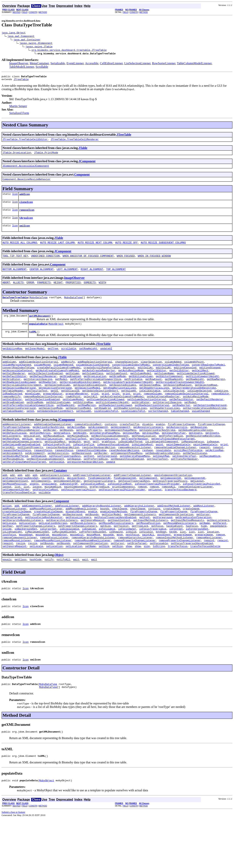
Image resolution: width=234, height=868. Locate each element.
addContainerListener (55, 506)
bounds (105, 544)
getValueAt (129, 409)
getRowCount (153, 395)
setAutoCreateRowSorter (163, 416)
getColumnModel (141, 388)
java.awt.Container (27, 40)
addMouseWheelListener (81, 544)
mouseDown (26, 576)
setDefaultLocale (195, 482)
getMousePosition (15, 517)
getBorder (50, 454)
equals (7, 603)
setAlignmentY (35, 482)
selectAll (90, 416)
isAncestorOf (69, 517)
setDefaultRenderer (210, 419)
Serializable (58, 64)
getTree (53, 360)
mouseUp (109, 576)
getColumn (72, 388)
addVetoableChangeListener (53, 447)
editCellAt (145, 381)
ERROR (30, 292)
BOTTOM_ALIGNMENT (15, 278)
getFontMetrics (40, 458)
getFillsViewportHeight (202, 392)
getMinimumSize (78, 461)
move (120, 576)
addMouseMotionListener (46, 544)
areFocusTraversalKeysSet (21, 510)
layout (7, 520)
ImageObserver (19, 64)
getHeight (80, 458)
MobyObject (56, 335)
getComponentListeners (140, 551)
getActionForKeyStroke (48, 451)
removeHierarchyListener (135, 579)
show (129, 589)
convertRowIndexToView (18, 381)
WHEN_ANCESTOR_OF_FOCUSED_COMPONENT (88, 264)
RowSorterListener (164, 64)
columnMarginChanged (17, 378)
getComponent (148, 510)
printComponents (124, 520)
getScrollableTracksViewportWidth (180, 399)
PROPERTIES (73, 292)
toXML (33, 343)
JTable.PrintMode (46, 155)
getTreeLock (140, 565)
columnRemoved (63, 378)
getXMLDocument (40, 326)
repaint (205, 475)
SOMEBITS (90, 292)
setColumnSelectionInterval (147, 419)
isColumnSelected (199, 409)
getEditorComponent (169, 392)
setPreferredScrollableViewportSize (28, 426)
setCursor (117, 586)
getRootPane (11, 465)
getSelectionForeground (55, 406)
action (7, 541)
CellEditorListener (111, 64)
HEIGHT (58, 292)
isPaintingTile (84, 471)
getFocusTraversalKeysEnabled (115, 555)
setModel (190, 423)
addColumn (9, 374)
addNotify (68, 374)
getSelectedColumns (123, 402)
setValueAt (84, 433)
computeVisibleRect (88, 447)
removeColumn (153, 413)
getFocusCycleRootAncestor (44, 555)
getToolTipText (37, 409)
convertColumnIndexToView (171, 378)
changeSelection (126, 374)
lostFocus (9, 576)
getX (87, 468)
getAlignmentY (120, 451)
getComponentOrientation (176, 551)
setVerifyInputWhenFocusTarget (24, 492)
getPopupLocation (144, 461)
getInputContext (119, 558)
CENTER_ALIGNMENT (42, 278)
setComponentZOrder (16, 523)
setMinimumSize (13, 489)
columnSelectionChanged (93, 378)
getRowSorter (48, 399)
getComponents (41, 513)
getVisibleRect (55, 468)
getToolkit (121, 565)
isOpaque (213, 468)
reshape (148, 478)
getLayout (197, 513)
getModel (61, 395)
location (213, 572)
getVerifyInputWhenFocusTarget (173, 465)
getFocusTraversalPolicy (170, 513)
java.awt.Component (21, 37)
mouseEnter (60, 576)
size (147, 589)
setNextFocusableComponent (45, 489)
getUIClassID (70, 409)
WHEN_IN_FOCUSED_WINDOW (154, 264)
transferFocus (177, 589)
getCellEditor (156, 385)
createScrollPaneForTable (102, 381)
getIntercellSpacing (38, 395)
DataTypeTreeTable (15, 307)
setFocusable (159, 586)
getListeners (12, 461)
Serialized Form (19, 115)
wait (76, 603)
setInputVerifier (184, 485)
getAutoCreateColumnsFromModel (57, 385)
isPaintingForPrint (57, 471)
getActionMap (76, 451)
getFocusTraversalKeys (134, 513)
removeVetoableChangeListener (175, 475)
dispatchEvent (75, 548)
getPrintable (133, 395)
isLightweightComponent (162, 468)
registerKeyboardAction (63, 475)
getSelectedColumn (57, 402)
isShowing (116, 572)
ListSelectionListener (137, 64)
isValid (131, 572)
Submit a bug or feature (13, 862)
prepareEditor (53, 413)
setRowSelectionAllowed (115, 426)
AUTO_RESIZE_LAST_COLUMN (57, 250)
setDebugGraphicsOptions (162, 482)
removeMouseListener (17, 582)
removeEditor (220, 413)
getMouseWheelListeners (180, 562)
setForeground (107, 485)
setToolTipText (157, 489)
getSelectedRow (150, 402)
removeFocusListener (54, 579)
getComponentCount (15, 513)
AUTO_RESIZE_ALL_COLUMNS (20, 250)
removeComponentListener (20, 579)
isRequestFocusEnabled (113, 471)
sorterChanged (158, 433)
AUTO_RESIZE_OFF (126, 250)
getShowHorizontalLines (120, 406)
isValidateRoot (142, 471)
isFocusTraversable (153, 569)
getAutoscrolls (177, 451)
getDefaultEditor (15, 392)
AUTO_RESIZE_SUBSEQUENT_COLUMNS (163, 250)
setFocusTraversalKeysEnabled (192, 586)
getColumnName (164, 388)
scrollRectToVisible (188, 478)
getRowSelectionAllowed (19, 399)
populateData (38, 335)
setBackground (81, 482)
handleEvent (174, 565)
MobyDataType (39, 307)
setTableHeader (13, 433)
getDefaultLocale (15, 458)
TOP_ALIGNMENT (116, 278)
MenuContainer (39, 64)
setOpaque (74, 489)
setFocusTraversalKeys (65, 485)
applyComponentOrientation (173, 506)
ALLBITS (18, 292)
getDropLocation (95, 392)
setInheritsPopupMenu (135, 485)
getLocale (9, 562)
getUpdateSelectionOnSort (100, 409)
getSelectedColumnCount (90, 402)
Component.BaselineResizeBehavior (27, 183)
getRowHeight (174, 395)
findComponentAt (99, 510)
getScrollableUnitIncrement (22, 402)
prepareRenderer (77, 413)
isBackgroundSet (26, 569)
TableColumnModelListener (194, 64)
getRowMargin (216, 395)
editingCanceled (185, 381)
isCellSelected (174, 409)
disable (147, 447)
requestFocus (43, 478)
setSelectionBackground (210, 426)
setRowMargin (87, 426)
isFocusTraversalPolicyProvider (157, 517)
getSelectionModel (87, 406)
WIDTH (102, 292)
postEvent (164, 576)
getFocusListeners (78, 555)
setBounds (47, 586)
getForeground (162, 555)
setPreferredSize (96, 489)
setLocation (54, 589)
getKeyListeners (218, 558)
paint (160, 471)
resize (21, 586)
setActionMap (214, 478)
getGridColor (12, 395)
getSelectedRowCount (178, 402)
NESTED (16, 12)
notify (49, 603)
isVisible (146, 572)
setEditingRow (83, 423)
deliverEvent (76, 510)
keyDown (161, 572)
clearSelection (151, 374)
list (17, 520)
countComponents (53, 510)
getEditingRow (12, 360)
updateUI (106, 360)
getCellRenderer (14, 388)
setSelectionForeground (19, 430)
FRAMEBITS (44, 292)
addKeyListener (204, 541)
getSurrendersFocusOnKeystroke (194, 406)
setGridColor (141, 423)
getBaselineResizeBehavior (21, 454)
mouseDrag (42, 576)
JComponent (87, 164)
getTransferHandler (135, 465)
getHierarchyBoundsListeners (23, 558)
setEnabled (39, 485)
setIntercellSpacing (167, 423)
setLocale (36, 589)
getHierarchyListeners (62, 558)
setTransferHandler (184, 489)
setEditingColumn (58, 423)
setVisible (57, 492)
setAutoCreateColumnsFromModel (122, 416)
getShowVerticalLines (154, 406)
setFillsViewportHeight (112, 423)
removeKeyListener (209, 579)
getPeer (8, 565)
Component (82, 178)
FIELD (25, 12)
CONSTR (33, 12)
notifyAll (63, 603)
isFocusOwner (127, 569)
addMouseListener (15, 544)
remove (142, 520)
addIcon (25, 199)
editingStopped (210, 381)
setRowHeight (88, 360)
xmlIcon (25, 233)
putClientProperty (30, 475)
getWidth (75, 468)
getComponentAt (171, 510)
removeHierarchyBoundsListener (93, 579)
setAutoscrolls (58, 482)
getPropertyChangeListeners (36, 565)
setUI (30, 433)
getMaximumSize (54, 461)
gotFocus (157, 565)
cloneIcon (26, 207)
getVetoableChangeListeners (22, 468)
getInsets (195, 458)
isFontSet (176, 569)
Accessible (92, 64)
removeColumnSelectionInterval (187, 413)
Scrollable (42, 67)
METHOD (43, 12)
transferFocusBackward (180, 523)
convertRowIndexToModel (208, 378)
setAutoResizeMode (196, 416)
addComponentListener (37, 541)
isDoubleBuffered (130, 468)
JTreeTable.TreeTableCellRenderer (75, 141)
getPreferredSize (171, 461)
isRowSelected (12, 413)
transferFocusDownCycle (19, 527)
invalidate (49, 517)
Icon (15, 199)
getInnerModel (35, 360)
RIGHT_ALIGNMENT (92, 278)
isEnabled (89, 569)
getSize (27, 465)
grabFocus (108, 468)
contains (111, 447)
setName (90, 589)
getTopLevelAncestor (104, 465)
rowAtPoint (73, 416)
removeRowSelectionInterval (43, 416)
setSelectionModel (78, 430)
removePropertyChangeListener (135, 582)
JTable (83, 150)
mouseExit (77, 576)
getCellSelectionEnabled (45, 388)
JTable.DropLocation (17, 155)
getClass (20, 603)
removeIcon (27, 216)
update (111, 492)
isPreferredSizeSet (93, 572)
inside (7, 569)
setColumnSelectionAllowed (105, 419)
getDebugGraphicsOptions (196, 454)
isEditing (221, 409)
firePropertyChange (181, 447)
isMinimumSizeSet (64, 572)
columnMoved (42, 378)
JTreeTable (21, 81)
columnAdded (173, 374)
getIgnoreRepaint (93, 558)
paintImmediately (178, 471)
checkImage (120, 544)
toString (159, 589)
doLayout (129, 381)
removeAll (169, 520)
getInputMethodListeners (151, 558)
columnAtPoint (194, 374)
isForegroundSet (197, 569)
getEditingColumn (141, 392)
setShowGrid (102, 430)
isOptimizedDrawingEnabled (21, 471)
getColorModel (111, 551)
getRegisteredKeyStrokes (203, 461)
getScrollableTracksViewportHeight (128, 399)
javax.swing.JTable (39, 47)
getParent (220, 562)
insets (34, 517)
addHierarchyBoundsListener (102, 541)
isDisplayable (69, 569)
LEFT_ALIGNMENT (67, 278)
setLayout (155, 523)
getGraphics (62, 458)
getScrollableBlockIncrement (80, 399)
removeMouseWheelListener (93, 582)
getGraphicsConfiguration (193, 555)
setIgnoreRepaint (15, 589)
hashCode (35, 603)
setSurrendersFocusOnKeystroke (205, 430)
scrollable (69, 360)
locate (37, 520)
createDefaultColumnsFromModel (59, 381)
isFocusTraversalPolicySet (202, 517)
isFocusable (107, 569)
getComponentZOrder (67, 513)
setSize (104, 589)
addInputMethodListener (174, 541)
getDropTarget (12, 555)
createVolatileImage (17, 548)
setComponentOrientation (90, 586)
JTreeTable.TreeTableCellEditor (25, 141)
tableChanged (180, 433)
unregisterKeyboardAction (85, 492)
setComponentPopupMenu (127, 482)
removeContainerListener (196, 520)
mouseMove (93, 576)
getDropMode (117, 392)
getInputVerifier (174, 458)
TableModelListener (22, 67)
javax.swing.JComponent (36, 44)
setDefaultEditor (181, 419)
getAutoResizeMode (131, 385)
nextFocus (133, 576)
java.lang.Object (14, 33)
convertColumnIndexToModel (131, 378)
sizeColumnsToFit (106, 433)
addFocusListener (67, 541)
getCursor (203, 551)
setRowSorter (181, 426)
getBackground (72, 551)
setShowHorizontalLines (130, 430)
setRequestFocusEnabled (127, 489)
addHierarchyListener (139, 541)
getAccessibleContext (18, 385)
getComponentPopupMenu (120, 454)
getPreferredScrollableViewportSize (96, 395)
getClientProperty (89, 454)
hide (204, 565)
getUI (54, 409)
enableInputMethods (114, 548)
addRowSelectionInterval (95, 374)
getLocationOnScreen (53, 562)
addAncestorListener (17, 447)
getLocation (32, 461)
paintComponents (75, 520)
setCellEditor (12, 419)
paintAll (148, 576)
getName (205, 562)
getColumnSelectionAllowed (196, 388)
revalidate (163, 478)
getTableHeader (13, 409)
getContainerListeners (99, 513)
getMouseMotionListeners (116, 562)
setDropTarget (137, 586)
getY (96, 468)
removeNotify (12, 416)
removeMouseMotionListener (53, 582)
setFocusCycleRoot (45, 523)
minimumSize (53, 520)
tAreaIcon (26, 224)
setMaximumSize (210, 485)
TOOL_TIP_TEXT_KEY (15, 264)
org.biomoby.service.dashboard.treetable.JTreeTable (69, 50)
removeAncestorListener (135, 475)
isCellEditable (150, 409)
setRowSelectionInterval (152, 426)
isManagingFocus (192, 468)
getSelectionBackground (19, 406)
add (5, 506)
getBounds (66, 454)
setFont (89, 485)
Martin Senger (18, 108)
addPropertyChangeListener (92, 506)
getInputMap (131, 458)
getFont (145, 555)
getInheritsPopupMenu (105, 458)
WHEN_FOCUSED (126, 264)
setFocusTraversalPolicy (78, 523)
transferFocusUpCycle (205, 589)
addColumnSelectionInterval (39, 374)
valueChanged (201, 433)
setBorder (101, 482)
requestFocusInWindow (91, 478)
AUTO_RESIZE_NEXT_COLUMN (95, 250)
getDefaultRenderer (43, 392)
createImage (172, 544)
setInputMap (161, 485)
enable (160, 447)
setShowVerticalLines (165, 430)
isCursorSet (48, 569)
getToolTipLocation (49, 465)
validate (44, 527)
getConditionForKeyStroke (157, 454)
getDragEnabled (70, 392)
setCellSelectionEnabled (42, 419)
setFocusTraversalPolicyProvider (122, 523)
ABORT (6, 292)
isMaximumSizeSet (37, 572)
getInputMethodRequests (187, 558)
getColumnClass (93, 388)
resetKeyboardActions (124, 478)
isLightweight (12, 572)
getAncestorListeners (148, 451)
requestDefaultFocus (17, 478)
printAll (8, 475)
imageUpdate (218, 565)
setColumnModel (73, 419)
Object (59, 598)
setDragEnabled (13, 423)
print (95, 413)
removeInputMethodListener (175, 579)
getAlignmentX (98, 451)
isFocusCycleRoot (93, 517)
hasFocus (192, 565)
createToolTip (129, 447)
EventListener (75, 64)
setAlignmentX (12, 482)
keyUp (173, 572)
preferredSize (99, 520)
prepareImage (183, 576)
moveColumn (33, 413)
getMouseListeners (83, 562)
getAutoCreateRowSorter (99, 385)
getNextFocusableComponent (110, 461)
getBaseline (199, 451)
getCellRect (200, 385)
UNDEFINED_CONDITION (45, 264)
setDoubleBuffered (15, 485)
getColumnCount (117, 388)
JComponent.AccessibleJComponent (26, 169)
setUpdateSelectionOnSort (55, 433)
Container (60, 501)
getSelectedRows (206, 402)
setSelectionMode (51, 430)
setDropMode (35, 423)
